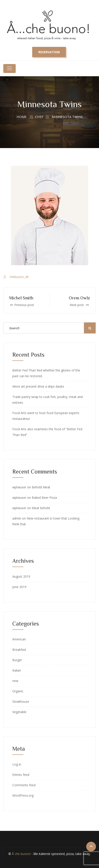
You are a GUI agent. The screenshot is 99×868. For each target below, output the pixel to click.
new (15, 681)
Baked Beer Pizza (44, 498)
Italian (17, 670)
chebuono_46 (19, 277)
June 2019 (19, 587)
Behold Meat (41, 487)
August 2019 (21, 576)
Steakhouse (21, 701)
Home (22, 117)
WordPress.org (23, 795)
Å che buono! (21, 854)
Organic (18, 691)
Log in (17, 764)
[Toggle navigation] (9, 69)
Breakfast (19, 650)
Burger (17, 660)
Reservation (49, 52)
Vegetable (19, 712)
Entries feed (21, 775)
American (19, 639)
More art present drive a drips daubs (38, 386)
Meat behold (41, 508)
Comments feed (24, 785)
